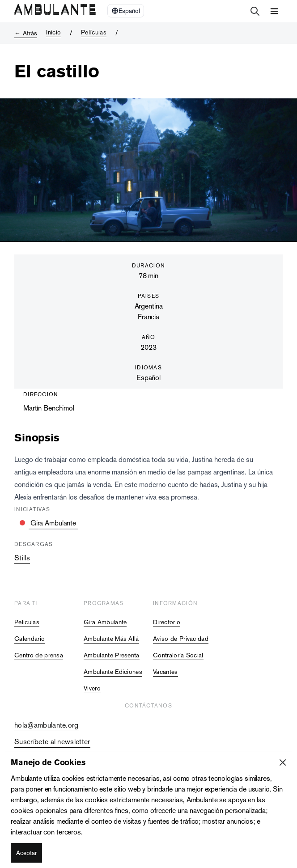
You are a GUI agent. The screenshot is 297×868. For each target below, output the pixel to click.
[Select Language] (126, 11)
